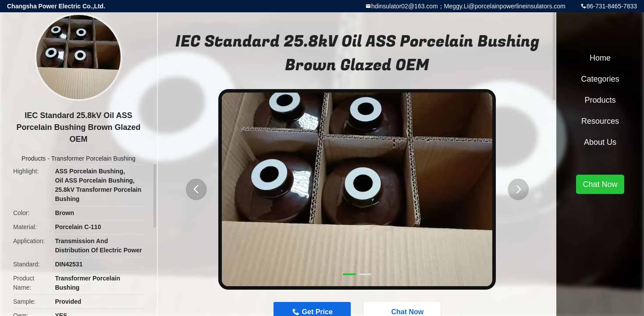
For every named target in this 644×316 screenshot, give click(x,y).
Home (600, 58)
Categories (600, 79)
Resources (600, 121)
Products (34, 158)
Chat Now (600, 184)
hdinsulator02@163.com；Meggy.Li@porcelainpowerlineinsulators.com (468, 6)
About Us (600, 142)
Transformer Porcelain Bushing (93, 158)
